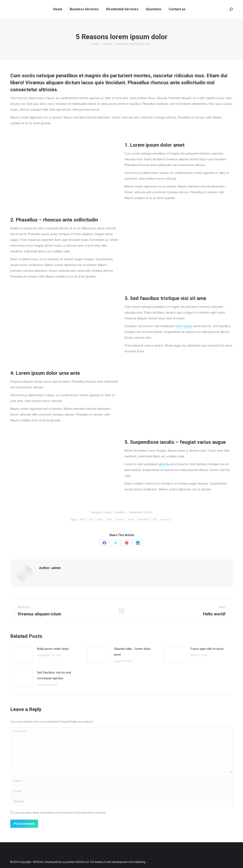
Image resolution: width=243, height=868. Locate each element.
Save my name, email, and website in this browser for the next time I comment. (60, 813)
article (82, 520)
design (100, 520)
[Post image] (22, 655)
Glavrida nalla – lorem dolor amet (132, 652)
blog (91, 520)
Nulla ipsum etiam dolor (53, 649)
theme (131, 520)
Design (107, 512)
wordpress (166, 520)
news (110, 520)
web (155, 520)
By (120, 512)
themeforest (143, 520)
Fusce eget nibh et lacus (207, 649)
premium (120, 520)
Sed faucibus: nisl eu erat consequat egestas (54, 675)
